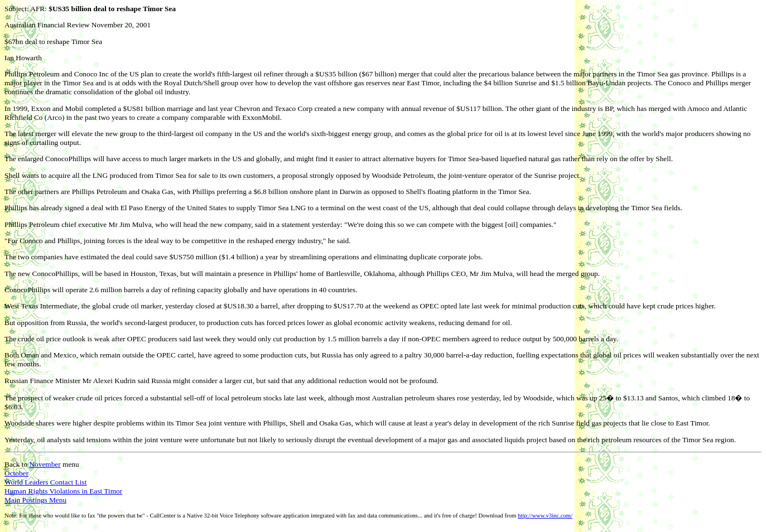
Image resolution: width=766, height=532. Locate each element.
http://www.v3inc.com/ (545, 516)
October (16, 473)
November (45, 464)
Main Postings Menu (35, 500)
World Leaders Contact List (45, 482)
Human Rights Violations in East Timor (63, 491)
